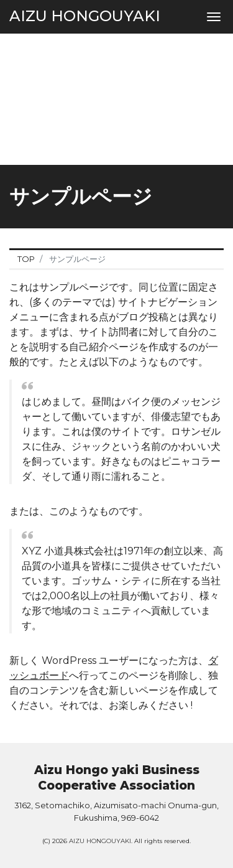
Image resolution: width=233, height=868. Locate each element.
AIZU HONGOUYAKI (85, 16)
